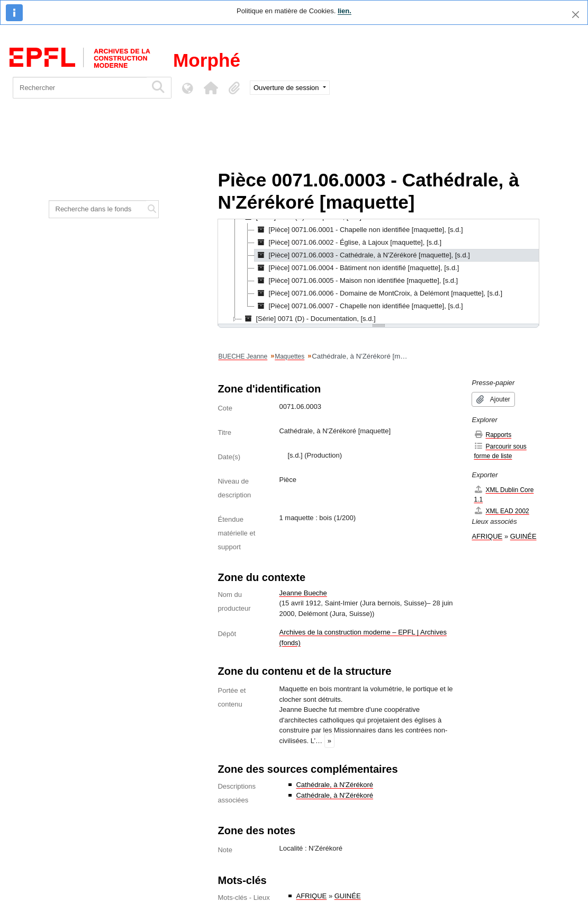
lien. (345, 11)
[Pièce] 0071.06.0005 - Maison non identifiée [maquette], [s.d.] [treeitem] (356, 281)
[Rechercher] (80, 88)
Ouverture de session (287, 88)
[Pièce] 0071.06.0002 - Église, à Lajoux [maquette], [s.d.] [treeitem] (348, 243)
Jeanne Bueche (303, 593)
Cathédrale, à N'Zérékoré (334, 785)
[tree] (378, 272)
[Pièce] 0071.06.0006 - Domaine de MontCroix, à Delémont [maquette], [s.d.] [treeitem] (378, 293)
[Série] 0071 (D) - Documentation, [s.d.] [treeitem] (309, 319)
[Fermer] (576, 15)
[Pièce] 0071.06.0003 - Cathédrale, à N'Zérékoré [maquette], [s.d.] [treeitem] (362, 255)
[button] (211, 88)
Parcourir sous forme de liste (500, 451)
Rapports (492, 435)
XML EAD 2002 (501, 511)
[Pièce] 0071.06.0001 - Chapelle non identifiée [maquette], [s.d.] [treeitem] (359, 230)
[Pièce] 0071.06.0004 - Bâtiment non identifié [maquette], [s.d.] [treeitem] (357, 268)
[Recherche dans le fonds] (98, 209)
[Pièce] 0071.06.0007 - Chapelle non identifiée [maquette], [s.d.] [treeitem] (359, 306)
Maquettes (290, 356)
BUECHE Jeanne (243, 356)
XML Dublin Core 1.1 (504, 494)
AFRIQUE (311, 896)
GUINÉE (348, 896)
